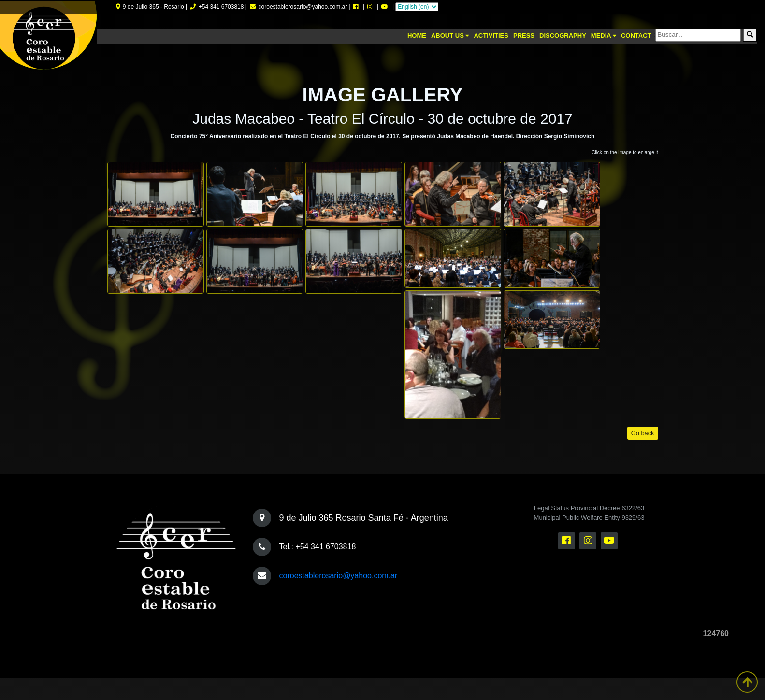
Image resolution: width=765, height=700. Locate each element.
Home (417, 36)
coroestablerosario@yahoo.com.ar (339, 576)
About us (450, 36)
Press (524, 36)
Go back (643, 433)
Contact (636, 36)
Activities (491, 36)
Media (604, 36)
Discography (563, 36)
